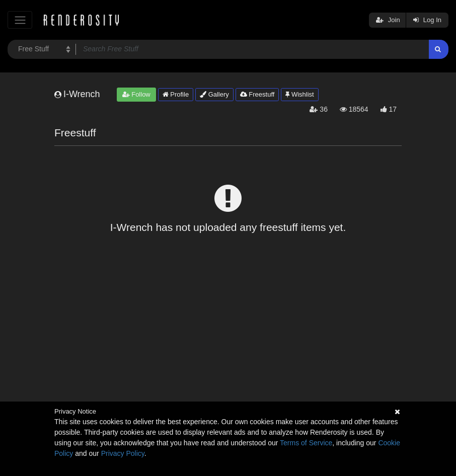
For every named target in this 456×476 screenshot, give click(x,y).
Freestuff (257, 94)
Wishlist (299, 94)
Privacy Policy (123, 453)
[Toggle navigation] (20, 20)
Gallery (214, 94)
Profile (176, 94)
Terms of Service (306, 443)
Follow (136, 94)
